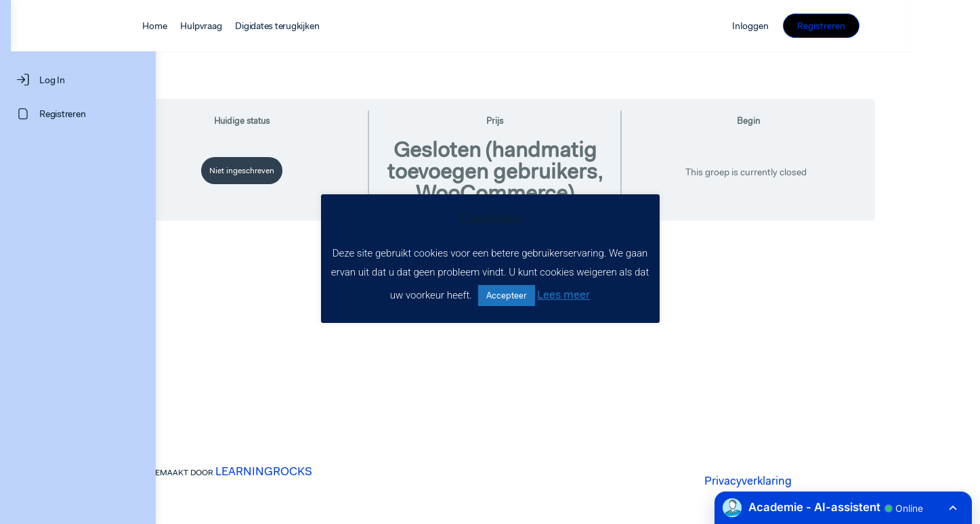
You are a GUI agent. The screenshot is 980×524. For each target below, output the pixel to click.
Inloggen (844, 26)
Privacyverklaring (821, 481)
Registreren (915, 26)
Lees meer (563, 294)
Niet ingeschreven (315, 171)
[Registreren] (78, 114)
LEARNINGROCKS (336, 471)
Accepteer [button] (507, 296)
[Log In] (78, 80)
